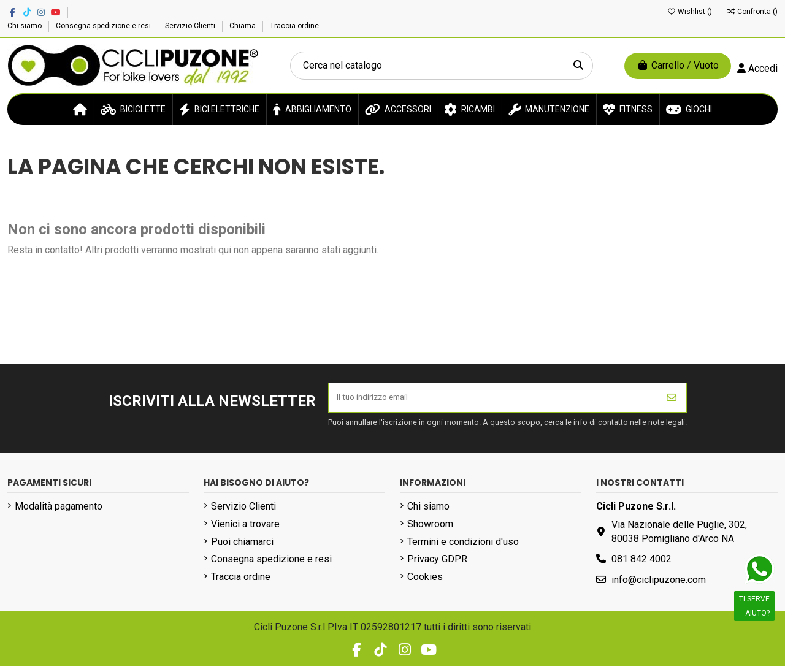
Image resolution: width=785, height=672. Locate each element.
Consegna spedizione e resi (104, 26)
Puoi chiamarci (242, 547)
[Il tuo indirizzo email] (493, 400)
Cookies (425, 582)
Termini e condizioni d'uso (463, 547)
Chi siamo (25, 26)
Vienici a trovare (245, 529)
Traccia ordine (294, 26)
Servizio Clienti (191, 26)
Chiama (243, 26)
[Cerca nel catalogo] (578, 66)
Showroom (430, 529)
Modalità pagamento (59, 512)
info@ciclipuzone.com (659, 585)
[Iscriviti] (672, 400)
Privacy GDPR (437, 565)
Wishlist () (690, 12)
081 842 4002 (641, 565)
